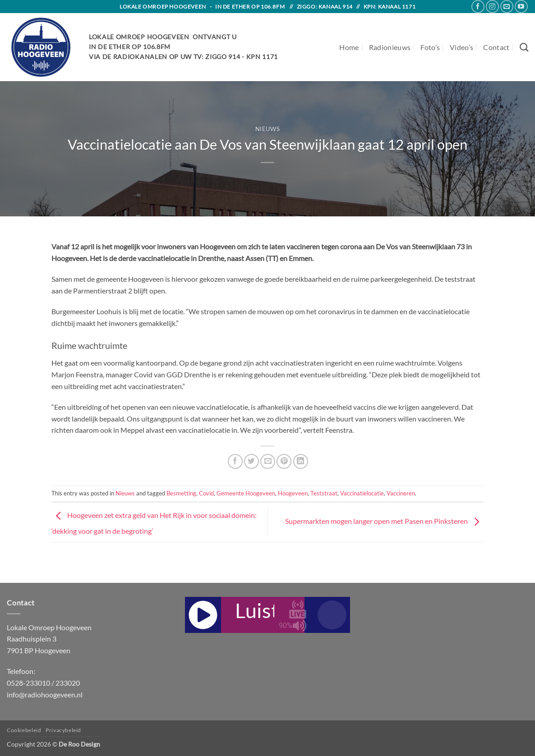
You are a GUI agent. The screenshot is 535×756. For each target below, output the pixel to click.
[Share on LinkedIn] (301, 461)
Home (349, 47)
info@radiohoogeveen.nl (45, 694)
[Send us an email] (507, 7)
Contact (496, 47)
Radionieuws (390, 47)
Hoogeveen (293, 493)
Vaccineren (401, 493)
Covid (206, 493)
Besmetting (181, 493)
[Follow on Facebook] (478, 7)
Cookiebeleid (24, 730)
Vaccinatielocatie (362, 493)
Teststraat (324, 493)
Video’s (461, 47)
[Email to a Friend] (268, 461)
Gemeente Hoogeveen (246, 493)
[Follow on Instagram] (492, 7)
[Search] (524, 47)
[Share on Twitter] (251, 461)
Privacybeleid (63, 730)
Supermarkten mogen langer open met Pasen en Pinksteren (384, 521)
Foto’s (430, 47)
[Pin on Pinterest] (284, 461)
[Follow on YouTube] (521, 7)
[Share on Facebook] (235, 461)
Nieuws (268, 129)
